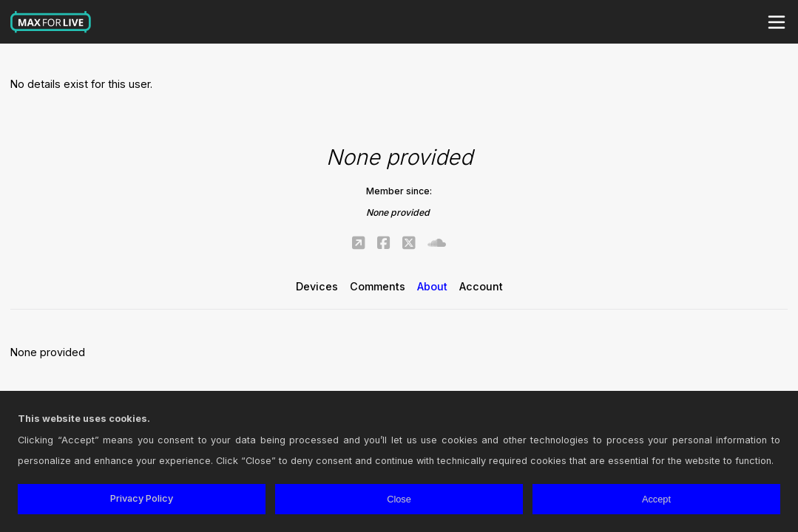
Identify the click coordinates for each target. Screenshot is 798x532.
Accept (656, 499)
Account (481, 286)
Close (399, 499)
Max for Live (51, 22)
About (432, 286)
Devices (317, 286)
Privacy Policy (142, 498)
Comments (378, 286)
